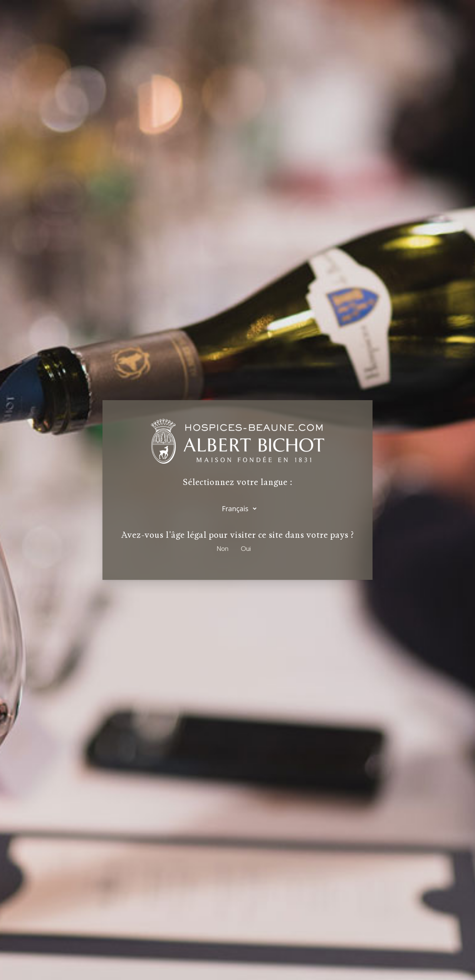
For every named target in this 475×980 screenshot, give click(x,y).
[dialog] (237, 490)
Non (223, 548)
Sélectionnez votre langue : (238, 482)
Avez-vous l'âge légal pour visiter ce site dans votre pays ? (237, 535)
